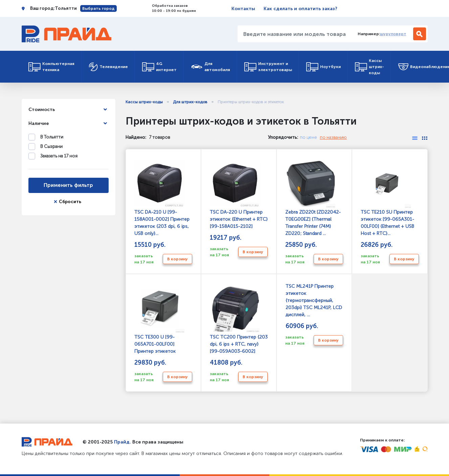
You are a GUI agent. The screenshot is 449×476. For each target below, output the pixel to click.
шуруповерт (393, 34)
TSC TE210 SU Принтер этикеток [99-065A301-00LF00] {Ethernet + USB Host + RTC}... (387, 197)
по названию (333, 137)
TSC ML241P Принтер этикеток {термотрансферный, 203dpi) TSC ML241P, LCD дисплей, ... (314, 300)
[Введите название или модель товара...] (295, 34)
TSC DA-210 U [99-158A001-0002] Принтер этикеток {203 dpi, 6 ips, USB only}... (162, 197)
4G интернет (159, 67)
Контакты (243, 9)
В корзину (177, 259)
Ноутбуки (323, 67)
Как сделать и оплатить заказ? (300, 9)
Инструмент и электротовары (268, 67)
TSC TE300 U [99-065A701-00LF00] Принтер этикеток (160, 319)
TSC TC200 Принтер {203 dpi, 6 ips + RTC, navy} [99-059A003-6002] (239, 319)
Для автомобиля (210, 67)
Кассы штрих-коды (369, 67)
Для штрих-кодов (190, 102)
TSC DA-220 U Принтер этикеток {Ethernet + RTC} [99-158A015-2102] (239, 194)
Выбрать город (98, 8)
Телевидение (108, 67)
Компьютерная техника (51, 67)
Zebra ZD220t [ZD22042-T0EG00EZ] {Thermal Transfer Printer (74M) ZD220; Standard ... (313, 197)
